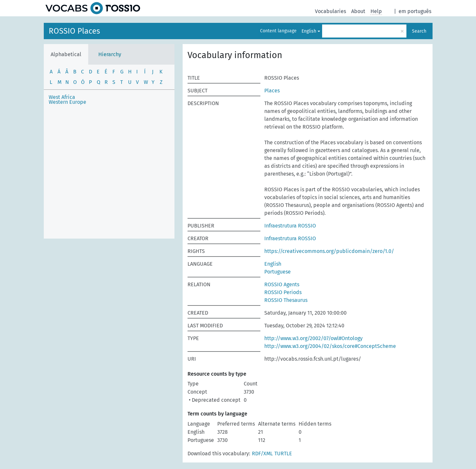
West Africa (62, 97)
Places (272, 91)
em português (415, 11)
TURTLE (283, 453)
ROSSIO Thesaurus (286, 300)
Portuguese (278, 272)
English (309, 31)
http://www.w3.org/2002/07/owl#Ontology (313, 338)
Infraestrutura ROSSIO (290, 226)
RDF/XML (262, 453)
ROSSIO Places (74, 31)
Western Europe (67, 102)
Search (419, 31)
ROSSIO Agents (282, 284)
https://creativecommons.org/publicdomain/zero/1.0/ (329, 251)
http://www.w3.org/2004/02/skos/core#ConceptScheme (330, 346)
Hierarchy (110, 54)
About (358, 11)
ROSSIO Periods (283, 292)
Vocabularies (330, 11)
